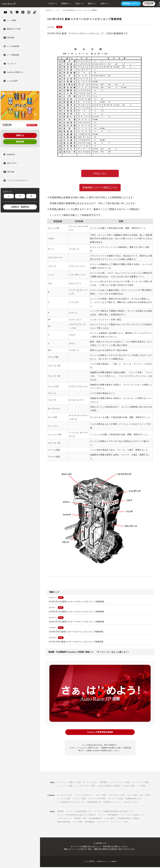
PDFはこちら (100, 174)
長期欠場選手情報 (64, 823)
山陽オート (99, 4)
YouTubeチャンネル (131, 803)
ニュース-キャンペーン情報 (119, 783)
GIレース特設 (132, 796)
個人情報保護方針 (95, 819)
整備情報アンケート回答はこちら (100, 188)
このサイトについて (64, 819)
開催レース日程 (75, 783)
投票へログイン (32, 125)
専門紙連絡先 (90, 823)
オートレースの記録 (116, 799)
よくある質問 (109, 819)
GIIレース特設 (145, 796)
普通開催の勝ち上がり (134, 799)
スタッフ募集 (77, 823)
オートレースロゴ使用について (132, 816)
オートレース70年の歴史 (97, 799)
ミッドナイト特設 (64, 799)
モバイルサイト (103, 823)
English (126, 823)
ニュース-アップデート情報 (85, 787)
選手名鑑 (104, 783)
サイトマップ (116, 823)
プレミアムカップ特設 (117, 796)
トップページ (62, 783)
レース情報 (141, 787)
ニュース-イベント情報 (140, 783)
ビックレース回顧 (79, 799)
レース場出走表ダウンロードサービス (71, 803)
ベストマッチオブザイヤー (84, 796)
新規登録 (20, 142)
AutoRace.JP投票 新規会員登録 (100, 733)
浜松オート (74, 4)
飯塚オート (86, 4)
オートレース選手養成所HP (109, 816)
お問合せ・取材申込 (20, 207)
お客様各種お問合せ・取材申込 (128, 819)
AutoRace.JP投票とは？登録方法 (109, 787)
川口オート (47, 4)
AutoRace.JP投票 (129, 787)
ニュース (58, 10)
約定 (85, 819)
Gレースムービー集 (64, 796)
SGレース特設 (101, 796)
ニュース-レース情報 (65, 787)
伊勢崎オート (60, 4)
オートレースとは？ (91, 783)
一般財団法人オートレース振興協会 (106, 862)
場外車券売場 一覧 (94, 803)
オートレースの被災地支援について (79, 812)
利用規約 (77, 819)
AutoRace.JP (49, 10)
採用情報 (60, 812)
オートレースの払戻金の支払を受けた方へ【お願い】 (77, 816)
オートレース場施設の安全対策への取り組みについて (114, 812)
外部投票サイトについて (112, 803)
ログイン (125, 4)
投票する (20, 135)
